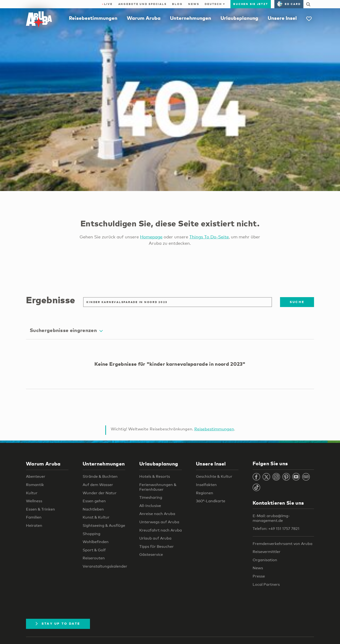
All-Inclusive (150, 506)
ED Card (289, 4)
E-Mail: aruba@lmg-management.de (271, 518)
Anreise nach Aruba (157, 514)
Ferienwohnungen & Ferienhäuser (158, 487)
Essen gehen (94, 501)
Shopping (91, 534)
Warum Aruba (144, 18)
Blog (177, 4)
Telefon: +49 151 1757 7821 (276, 529)
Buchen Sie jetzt (251, 4)
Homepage (151, 237)
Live (107, 4)
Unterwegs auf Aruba (159, 522)
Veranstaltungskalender (105, 566)
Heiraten (34, 526)
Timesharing (151, 497)
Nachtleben (93, 509)
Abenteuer (36, 476)
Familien (34, 517)
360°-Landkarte (211, 501)
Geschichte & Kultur (214, 476)
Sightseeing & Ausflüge (104, 526)
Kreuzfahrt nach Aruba (161, 530)
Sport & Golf (94, 550)
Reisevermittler (267, 552)
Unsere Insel (282, 18)
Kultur (32, 493)
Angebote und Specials (142, 4)
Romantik (35, 485)
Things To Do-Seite (209, 237)
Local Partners (266, 584)
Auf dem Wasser (98, 485)
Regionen (205, 493)
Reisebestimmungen (93, 18)
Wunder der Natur (100, 493)
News (194, 4)
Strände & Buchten (100, 476)
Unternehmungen (191, 18)
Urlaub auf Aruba (155, 538)
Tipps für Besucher (157, 546)
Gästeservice (151, 555)
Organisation (265, 560)
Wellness (34, 501)
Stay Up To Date (58, 623)
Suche (297, 302)
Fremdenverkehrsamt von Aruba (283, 544)
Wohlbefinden (96, 542)
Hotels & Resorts (155, 476)
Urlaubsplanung (239, 18)
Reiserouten (94, 558)
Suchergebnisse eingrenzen (66, 330)
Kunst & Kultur (96, 517)
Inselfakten (206, 485)
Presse (259, 576)
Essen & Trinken (40, 509)
